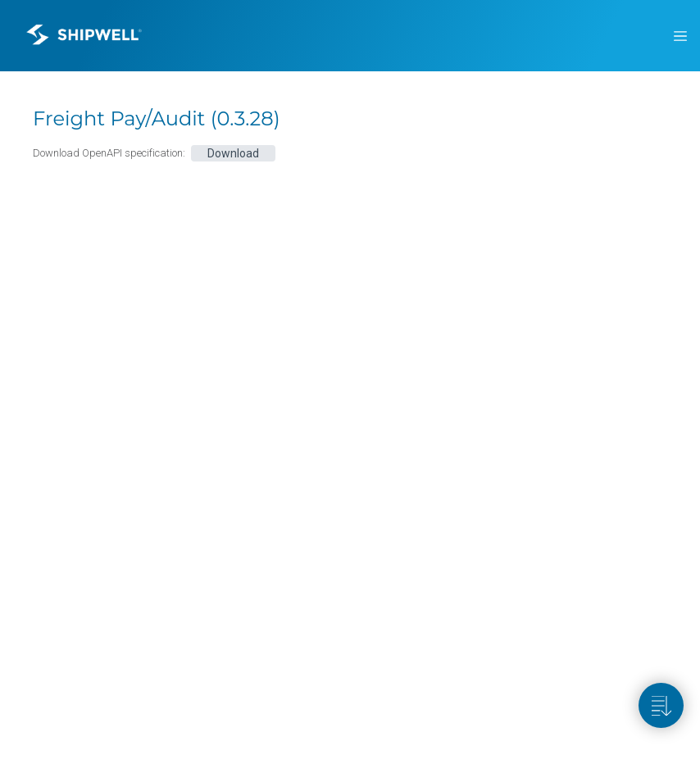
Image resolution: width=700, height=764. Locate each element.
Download (233, 153)
